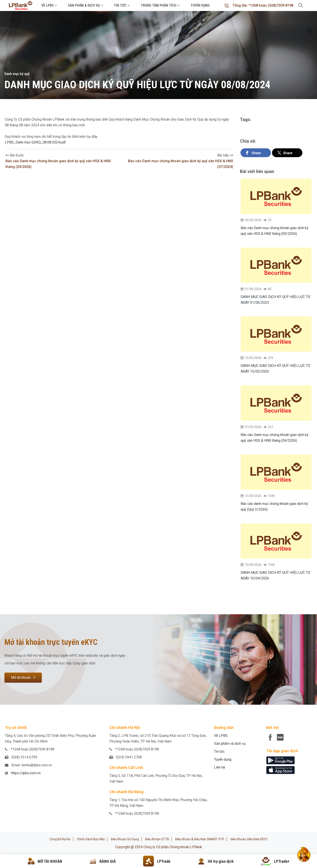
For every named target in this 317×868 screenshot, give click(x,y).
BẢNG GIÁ (108, 861)
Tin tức (120, 5)
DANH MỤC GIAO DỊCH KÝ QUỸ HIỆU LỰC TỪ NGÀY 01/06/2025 (275, 300)
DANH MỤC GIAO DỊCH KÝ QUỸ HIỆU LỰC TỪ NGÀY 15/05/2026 (275, 369)
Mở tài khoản (23, 678)
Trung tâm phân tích (158, 5)
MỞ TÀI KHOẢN (50, 861)
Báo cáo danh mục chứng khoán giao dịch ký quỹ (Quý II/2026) (274, 507)
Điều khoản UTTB (157, 839)
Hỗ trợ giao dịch (221, 861)
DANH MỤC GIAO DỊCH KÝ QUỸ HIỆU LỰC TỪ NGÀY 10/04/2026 (275, 575)
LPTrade (164, 861)
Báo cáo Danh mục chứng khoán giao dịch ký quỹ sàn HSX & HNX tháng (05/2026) (275, 231)
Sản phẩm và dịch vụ (230, 744)
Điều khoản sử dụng (125, 839)
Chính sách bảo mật (91, 839)
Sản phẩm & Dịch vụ (84, 5)
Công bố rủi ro (60, 839)
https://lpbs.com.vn (26, 773)
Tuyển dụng (200, 5)
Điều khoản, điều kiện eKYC (249, 839)
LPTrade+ (282, 861)
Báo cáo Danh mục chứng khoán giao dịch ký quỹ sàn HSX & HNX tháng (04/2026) (275, 438)
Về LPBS (48, 5)
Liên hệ (219, 767)
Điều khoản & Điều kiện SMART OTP (200, 839)
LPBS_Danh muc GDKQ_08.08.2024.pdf (35, 142)
